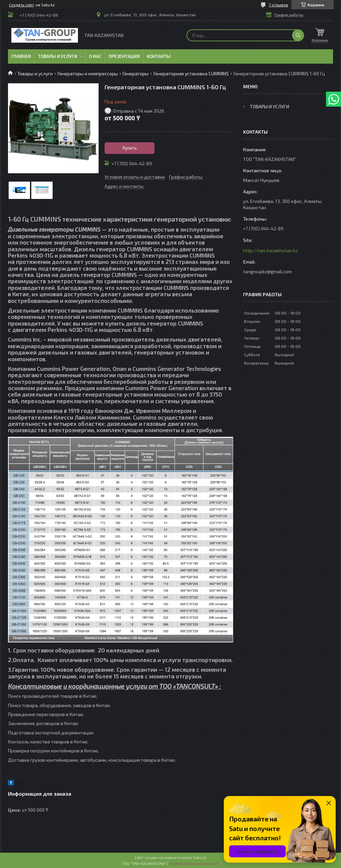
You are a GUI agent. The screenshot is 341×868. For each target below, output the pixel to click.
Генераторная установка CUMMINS (191, 73)
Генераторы (136, 73)
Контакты (159, 56)
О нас (95, 56)
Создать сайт (21, 5)
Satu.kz (200, 857)
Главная (21, 56)
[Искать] (298, 35)
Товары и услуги (58, 56)
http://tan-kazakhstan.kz (270, 250)
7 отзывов (278, 5)
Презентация (124, 56)
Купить (130, 148)
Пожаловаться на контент (194, 863)
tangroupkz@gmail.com (267, 271)
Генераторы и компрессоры (88, 73)
